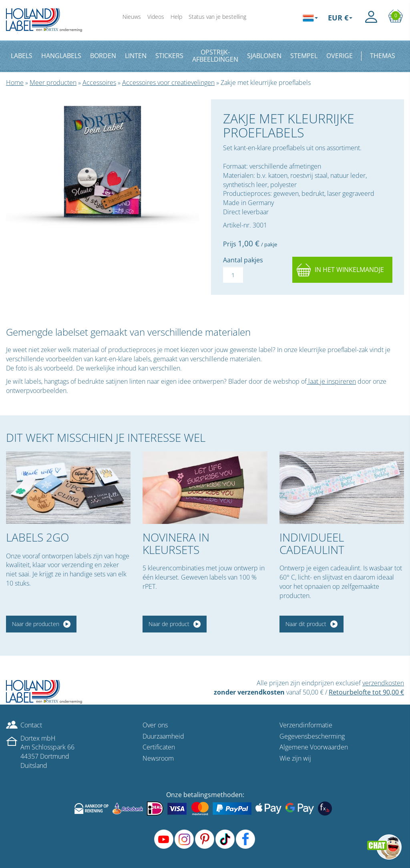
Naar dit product (306, 624)
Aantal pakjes (243, 260)
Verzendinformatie (306, 725)
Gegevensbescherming (312, 736)
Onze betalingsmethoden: (205, 795)
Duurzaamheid (163, 736)
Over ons (155, 725)
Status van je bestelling (217, 17)
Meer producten (53, 83)
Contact (31, 725)
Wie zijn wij (295, 758)
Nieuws (132, 17)
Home (15, 83)
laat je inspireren (331, 381)
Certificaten (159, 747)
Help (176, 17)
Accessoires (99, 83)
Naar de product (169, 624)
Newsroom (158, 758)
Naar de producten (36, 624)
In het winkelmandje (349, 270)
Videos (156, 17)
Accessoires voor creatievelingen (168, 83)
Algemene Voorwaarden (314, 747)
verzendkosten (383, 683)
